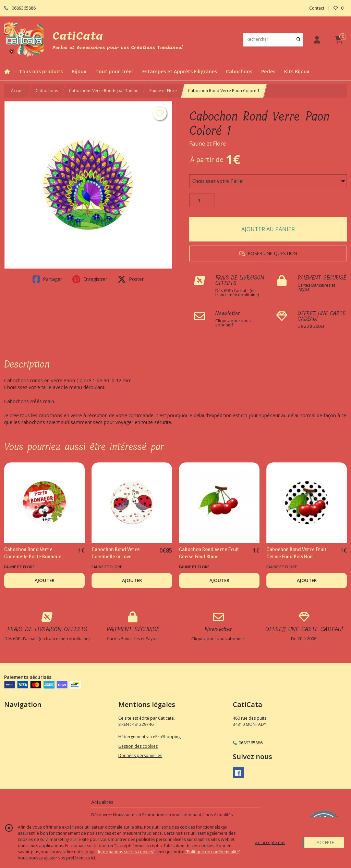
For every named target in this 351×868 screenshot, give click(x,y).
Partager (47, 279)
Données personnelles (140, 755)
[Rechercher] (299, 40)
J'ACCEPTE (324, 842)
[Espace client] (317, 40)
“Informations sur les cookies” (125, 852)
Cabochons (47, 91)
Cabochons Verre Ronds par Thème (104, 91)
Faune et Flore (163, 91)
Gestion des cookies (138, 746)
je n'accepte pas (269, 842)
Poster (131, 279)
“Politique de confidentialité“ (213, 852)
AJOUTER (45, 580)
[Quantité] (202, 200)
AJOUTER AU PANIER (268, 229)
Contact (317, 8)
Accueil (18, 91)
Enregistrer (90, 279)
